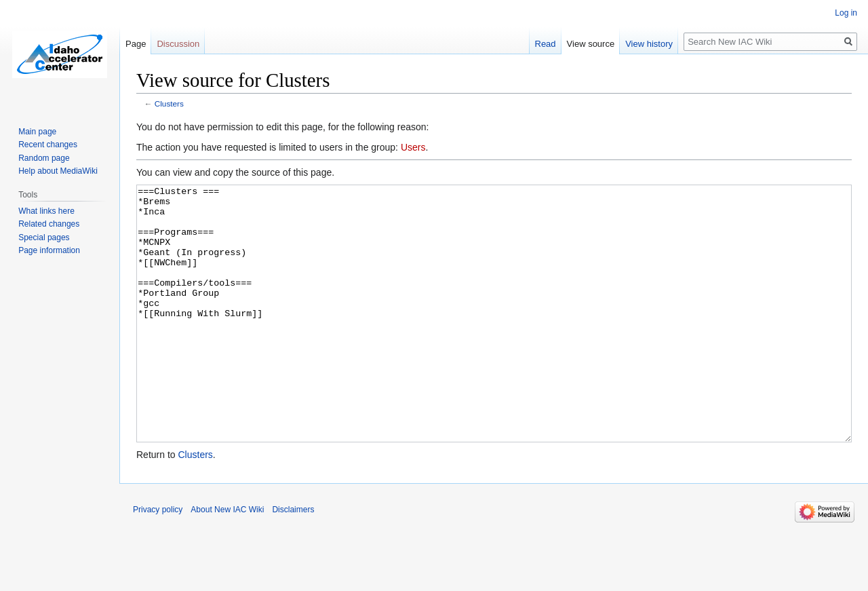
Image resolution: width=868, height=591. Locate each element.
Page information (49, 250)
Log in (846, 13)
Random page (44, 158)
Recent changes (48, 145)
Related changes (49, 224)
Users (413, 147)
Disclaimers (293, 560)
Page (136, 44)
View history (649, 44)
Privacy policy (158, 560)
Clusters (169, 103)
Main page (37, 132)
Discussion (178, 44)
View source (591, 44)
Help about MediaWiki (58, 171)
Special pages (44, 237)
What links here (46, 211)
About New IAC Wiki (227, 560)
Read (546, 44)
